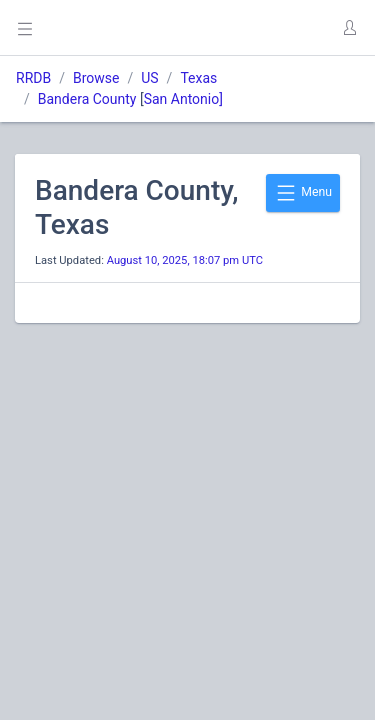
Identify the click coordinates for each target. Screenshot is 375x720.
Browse (96, 78)
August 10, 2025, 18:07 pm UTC (185, 260)
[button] (349, 28)
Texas (198, 78)
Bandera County (87, 99)
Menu (303, 193)
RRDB (33, 78)
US (149, 78)
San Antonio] (183, 99)
